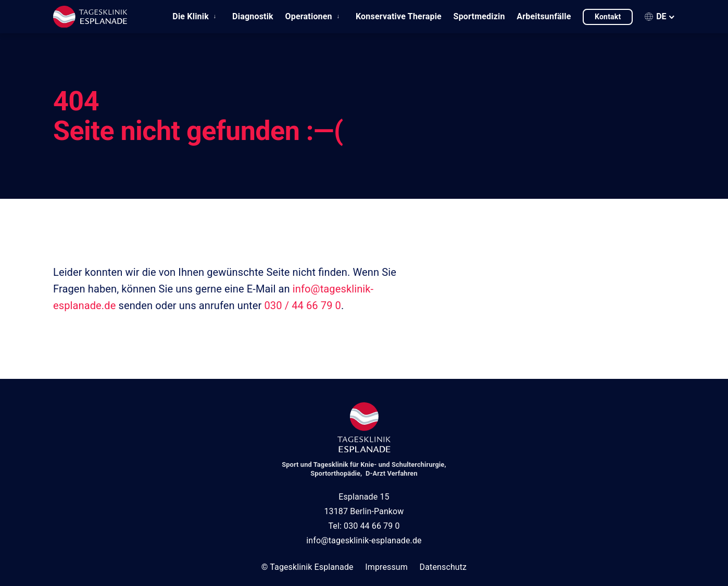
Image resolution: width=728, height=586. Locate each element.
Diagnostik (253, 16)
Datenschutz (443, 567)
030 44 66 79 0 (372, 526)
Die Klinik (191, 16)
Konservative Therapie (399, 16)
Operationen (309, 16)
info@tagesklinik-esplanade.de (364, 540)
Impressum (386, 567)
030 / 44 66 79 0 (302, 305)
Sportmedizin (479, 16)
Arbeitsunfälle (544, 16)
